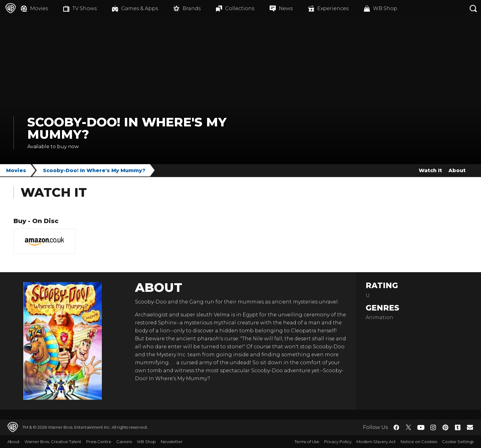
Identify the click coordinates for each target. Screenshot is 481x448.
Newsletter (172, 442)
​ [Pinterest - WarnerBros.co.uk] (445, 427)
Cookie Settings (458, 442)
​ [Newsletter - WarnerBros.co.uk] (470, 427)
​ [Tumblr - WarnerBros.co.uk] (458, 427)
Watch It (430, 170)
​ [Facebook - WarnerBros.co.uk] (396, 427)
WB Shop (146, 442)
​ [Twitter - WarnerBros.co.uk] (409, 427)
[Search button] (473, 8)
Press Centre (99, 442)
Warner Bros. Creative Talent (53, 442)
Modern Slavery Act (376, 442)
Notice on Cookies (419, 442)
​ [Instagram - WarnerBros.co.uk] (433, 427)
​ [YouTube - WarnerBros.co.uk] (421, 427)
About (457, 170)
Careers (124, 442)
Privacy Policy (338, 442)
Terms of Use (307, 442)
